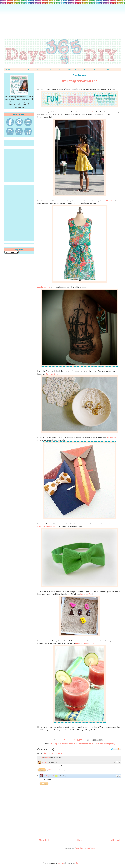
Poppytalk (112, 438)
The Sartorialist (86, 112)
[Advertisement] (62, 22)
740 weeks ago (53, 762)
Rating (51, 753)
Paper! (85, 69)
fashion (65, 744)
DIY (60, 744)
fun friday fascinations (84, 744)
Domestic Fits (86, 594)
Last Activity (59, 753)
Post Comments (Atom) (85, 848)
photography (110, 744)
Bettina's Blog (52, 374)
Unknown (68, 740)
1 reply (51, 770)
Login (41, 758)
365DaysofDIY (49, 776)
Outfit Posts (98, 69)
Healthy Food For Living (86, 644)
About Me (10, 69)
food (71, 744)
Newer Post (44, 840)
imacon (61, 863)
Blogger (79, 863)
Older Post (115, 840)
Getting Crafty (44, 69)
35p (56, 776)
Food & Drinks (72, 69)
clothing (54, 744)
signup (47, 758)
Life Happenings (26, 69)
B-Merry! (45, 762)
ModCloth (110, 201)
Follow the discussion (119, 749)
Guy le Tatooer (44, 288)
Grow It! (58, 69)
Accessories (113, 69)
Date (46, 753)
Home (80, 840)
